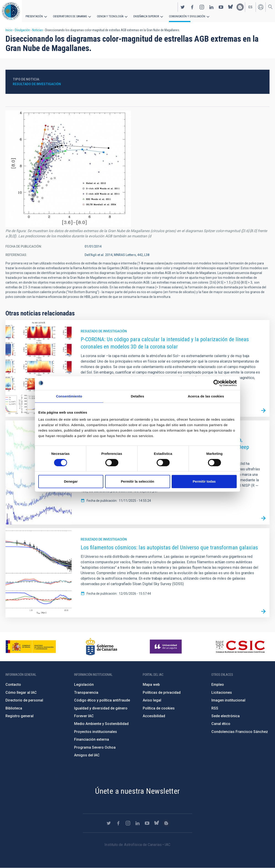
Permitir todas (204, 481)
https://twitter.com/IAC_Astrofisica (183, 7)
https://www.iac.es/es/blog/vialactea (240, 7)
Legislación (84, 685)
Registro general (19, 716)
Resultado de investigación (37, 84)
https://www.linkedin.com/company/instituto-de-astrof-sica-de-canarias (211, 7)
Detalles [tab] (137, 396)
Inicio (9, 30)
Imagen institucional (228, 700)
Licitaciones (222, 693)
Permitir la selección (137, 481)
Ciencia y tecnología (110, 16)
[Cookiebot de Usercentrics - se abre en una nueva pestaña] (217, 383)
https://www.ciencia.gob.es (31, 647)
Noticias (38, 30)
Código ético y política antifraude (102, 700)
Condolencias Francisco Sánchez (240, 732)
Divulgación (22, 30)
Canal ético (221, 724)
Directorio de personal (24, 700)
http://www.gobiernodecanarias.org (101, 647)
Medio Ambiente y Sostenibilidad (101, 724)
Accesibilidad (154, 716)
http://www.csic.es (240, 647)
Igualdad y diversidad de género (101, 708)
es (250, 7)
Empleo (218, 685)
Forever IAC (84, 716)
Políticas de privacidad (162, 693)
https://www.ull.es (166, 647)
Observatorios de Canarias (70, 16)
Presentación (34, 16)
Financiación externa (92, 739)
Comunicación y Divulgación (187, 16)
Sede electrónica (226, 716)
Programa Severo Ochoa (95, 747)
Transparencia (86, 693)
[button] (68, 169)
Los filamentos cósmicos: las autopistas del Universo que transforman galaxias (169, 548)
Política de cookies (159, 708)
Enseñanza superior (146, 16)
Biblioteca (14, 708)
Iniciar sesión (261, 7)
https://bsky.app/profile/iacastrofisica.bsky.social (231, 7)
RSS (215, 708)
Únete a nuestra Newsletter (137, 791)
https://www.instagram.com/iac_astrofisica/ (202, 7)
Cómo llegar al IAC (21, 693)
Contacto (13, 685)
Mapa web (151, 685)
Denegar (71, 481)
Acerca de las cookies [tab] (206, 396)
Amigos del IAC (87, 755)
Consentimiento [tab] (69, 396)
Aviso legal (152, 700)
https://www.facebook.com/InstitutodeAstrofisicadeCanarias (192, 7)
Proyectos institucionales (96, 732)
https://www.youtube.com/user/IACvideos (221, 7)
